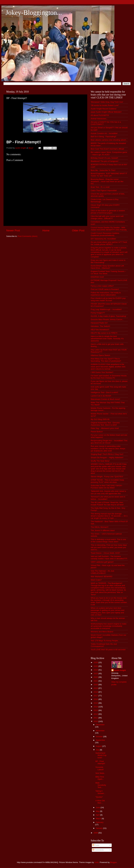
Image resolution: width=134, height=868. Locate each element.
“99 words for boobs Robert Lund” (105, 105)
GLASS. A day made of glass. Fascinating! (108, 316)
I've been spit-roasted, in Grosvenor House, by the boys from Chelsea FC (109, 377)
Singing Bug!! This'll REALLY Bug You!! (107, 454)
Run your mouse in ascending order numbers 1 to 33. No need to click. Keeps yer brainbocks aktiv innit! (108, 448)
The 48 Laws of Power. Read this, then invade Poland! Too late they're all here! (107, 504)
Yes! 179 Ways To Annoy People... (105, 641)
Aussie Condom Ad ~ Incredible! (104, 133)
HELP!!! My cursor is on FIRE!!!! (104, 333)
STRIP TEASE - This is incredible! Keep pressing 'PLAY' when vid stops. (107, 481)
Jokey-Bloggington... (34, 13)
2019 (96, 688)
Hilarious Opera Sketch (100, 355)
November (100, 731)
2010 (96, 721)
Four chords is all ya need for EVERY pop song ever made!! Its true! (108, 299)
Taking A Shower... (100, 792)
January (100, 828)
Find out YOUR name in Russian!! (105, 289)
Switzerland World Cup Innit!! (101, 755)
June (98, 807)
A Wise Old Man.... (100, 802)
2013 (96, 710)
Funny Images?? (98, 313)
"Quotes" (99, 797)
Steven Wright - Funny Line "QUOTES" (107, 477)
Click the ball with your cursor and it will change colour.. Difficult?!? (107, 217)
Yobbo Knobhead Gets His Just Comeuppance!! (104, 645)
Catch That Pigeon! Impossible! (104, 190)
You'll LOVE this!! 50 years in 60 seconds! (108, 650)
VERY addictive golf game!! (102, 562)
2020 (96, 685)
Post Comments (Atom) (28, 236)
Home (46, 230)
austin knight (120, 670)
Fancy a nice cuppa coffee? (102, 286)
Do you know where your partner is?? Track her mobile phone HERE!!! (109, 243)
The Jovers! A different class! (103, 530)
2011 (96, 718)
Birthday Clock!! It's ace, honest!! (104, 158)
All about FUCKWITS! (100, 115)
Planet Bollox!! (97, 432)
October (100, 736)
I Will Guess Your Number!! (102, 372)
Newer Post (13, 230)
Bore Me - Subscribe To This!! (103, 170)
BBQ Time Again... (100, 778)
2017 (96, 696)
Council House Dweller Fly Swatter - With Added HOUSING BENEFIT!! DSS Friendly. (109, 229)
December (100, 725)
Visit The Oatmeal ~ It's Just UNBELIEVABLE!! (102, 572)
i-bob (97, 862)
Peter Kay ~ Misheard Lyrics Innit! (105, 428)
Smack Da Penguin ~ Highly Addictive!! (107, 458)
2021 (96, 681)
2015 (96, 703)
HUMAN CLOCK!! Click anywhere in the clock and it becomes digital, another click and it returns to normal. (108, 367)
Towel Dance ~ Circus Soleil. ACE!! (105, 553)
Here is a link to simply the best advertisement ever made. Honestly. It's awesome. (107, 339)
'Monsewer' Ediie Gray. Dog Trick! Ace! (107, 102)
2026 (96, 662)
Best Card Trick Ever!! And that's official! (107, 149)
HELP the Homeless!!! (100, 330)
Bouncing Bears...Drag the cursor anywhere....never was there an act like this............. (107, 181)
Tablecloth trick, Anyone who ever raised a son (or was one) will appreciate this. (108, 492)
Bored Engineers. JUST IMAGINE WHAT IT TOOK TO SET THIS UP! (109, 175)
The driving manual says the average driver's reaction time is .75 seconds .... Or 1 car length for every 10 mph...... (109, 516)
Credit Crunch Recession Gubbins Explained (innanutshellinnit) (105, 234)
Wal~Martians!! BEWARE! (102, 576)
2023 (96, 674)
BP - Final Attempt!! (100, 762)
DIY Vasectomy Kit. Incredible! (103, 239)
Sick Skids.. (100, 773)
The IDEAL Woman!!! (100, 527)
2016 (96, 699)
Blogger (113, 862)
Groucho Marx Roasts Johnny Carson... (107, 319)
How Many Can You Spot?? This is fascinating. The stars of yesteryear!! (106, 360)
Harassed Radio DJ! (99, 323)
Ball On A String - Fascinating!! (104, 137)
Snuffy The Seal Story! (100, 461)
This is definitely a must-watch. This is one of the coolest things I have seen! (108, 541)
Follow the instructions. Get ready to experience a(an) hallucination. (106, 294)
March (99, 819)
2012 (96, 714)
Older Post (78, 230)
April (98, 815)
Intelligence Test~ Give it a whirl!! (104, 392)
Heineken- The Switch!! (100, 326)
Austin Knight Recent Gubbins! (104, 109)
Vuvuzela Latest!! (100, 768)
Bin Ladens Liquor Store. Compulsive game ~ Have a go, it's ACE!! (109, 153)
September (100, 740)
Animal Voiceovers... (99, 119)
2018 (96, 692)
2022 (96, 677)
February (100, 822)
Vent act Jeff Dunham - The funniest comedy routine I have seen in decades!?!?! (109, 557)
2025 (96, 666)
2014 (96, 707)
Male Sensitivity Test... (101, 785)
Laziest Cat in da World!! (101, 396)
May (98, 811)
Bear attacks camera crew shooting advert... (109, 140)
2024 (96, 670)
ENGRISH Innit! (97, 277)
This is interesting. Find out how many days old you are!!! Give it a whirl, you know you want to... (109, 547)
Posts (96, 845)
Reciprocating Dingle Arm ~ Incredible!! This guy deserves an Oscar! (109, 442)
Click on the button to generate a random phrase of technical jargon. (108, 212)
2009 (96, 833)
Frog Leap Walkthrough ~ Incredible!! (106, 309)
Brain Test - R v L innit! (100, 187)
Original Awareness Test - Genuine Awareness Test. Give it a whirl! (105, 424)
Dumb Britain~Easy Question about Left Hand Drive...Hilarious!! (107, 267)
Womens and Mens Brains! (102, 632)
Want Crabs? (96, 580)
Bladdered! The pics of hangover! (105, 161)
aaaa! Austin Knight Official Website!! (106, 112)
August (99, 746)
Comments (98, 850)
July (98, 750)
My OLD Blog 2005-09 (100, 419)
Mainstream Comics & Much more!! (105, 399)
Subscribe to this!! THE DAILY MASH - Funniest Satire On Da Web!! (107, 487)
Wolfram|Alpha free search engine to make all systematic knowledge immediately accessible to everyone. (109, 626)
